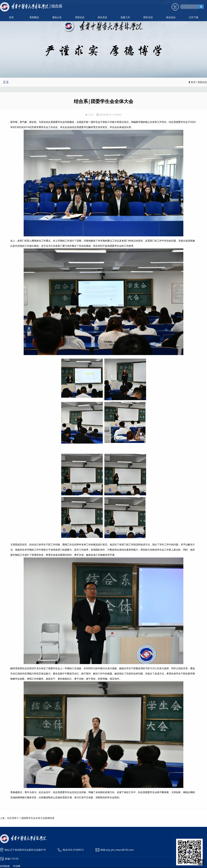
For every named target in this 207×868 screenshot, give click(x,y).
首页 (11, 17)
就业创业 (171, 17)
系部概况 (34, 17)
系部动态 (80, 17)
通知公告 (57, 17)
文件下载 (194, 17)
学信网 (17, 866)
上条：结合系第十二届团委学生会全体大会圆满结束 (27, 818)
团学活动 (148, 17)
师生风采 (102, 17)
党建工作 (125, 17)
